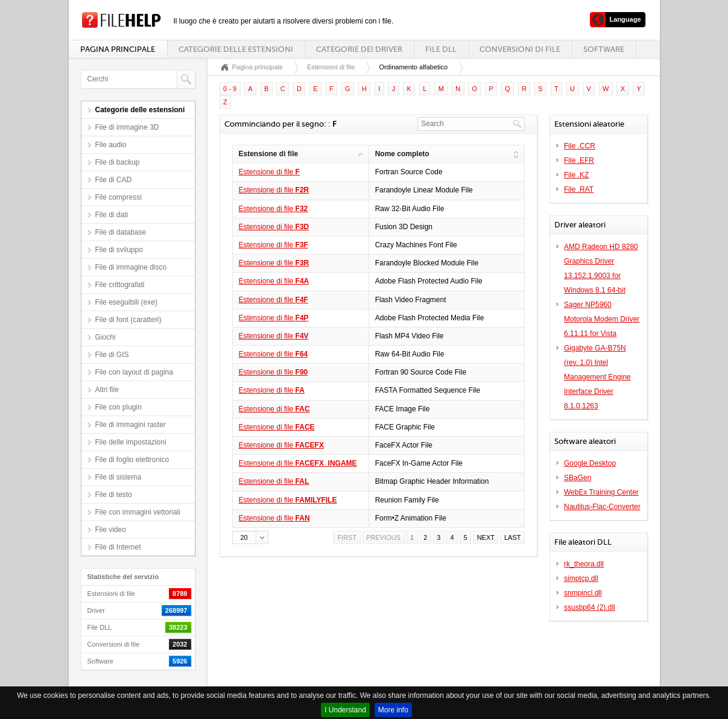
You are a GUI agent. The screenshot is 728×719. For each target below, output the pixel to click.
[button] (250, 537)
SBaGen (578, 478)
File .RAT (579, 189)
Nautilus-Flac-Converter (602, 507)
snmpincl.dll (583, 593)
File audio (111, 145)
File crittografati (120, 285)
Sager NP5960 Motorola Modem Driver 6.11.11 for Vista (602, 319)
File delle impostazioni (131, 442)
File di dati (112, 215)
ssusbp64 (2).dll (590, 607)
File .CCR (580, 146)
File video (111, 530)
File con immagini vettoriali (138, 512)
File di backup (118, 162)
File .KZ (576, 175)
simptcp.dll (581, 578)
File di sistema (119, 477)
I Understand (345, 710)
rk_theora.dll (584, 564)
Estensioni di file (331, 67)
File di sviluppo (119, 250)
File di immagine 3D (127, 127)
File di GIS (112, 355)
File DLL (441, 49)
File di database (121, 232)
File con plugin (119, 407)
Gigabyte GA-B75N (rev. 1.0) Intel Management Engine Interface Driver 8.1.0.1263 (597, 377)
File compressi (119, 197)
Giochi (106, 337)
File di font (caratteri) (128, 320)
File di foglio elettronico (132, 460)
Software (604, 49)
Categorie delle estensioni (236, 49)
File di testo (114, 495)
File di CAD (114, 180)
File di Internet (118, 547)
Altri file (107, 390)
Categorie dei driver (359, 49)
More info (393, 710)
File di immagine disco (131, 267)
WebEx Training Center (601, 492)
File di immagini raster (131, 425)
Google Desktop (590, 463)
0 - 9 (230, 89)
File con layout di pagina (134, 372)
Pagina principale (118, 49)
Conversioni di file (520, 49)
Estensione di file (269, 172)
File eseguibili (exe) (126, 302)
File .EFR (579, 160)
